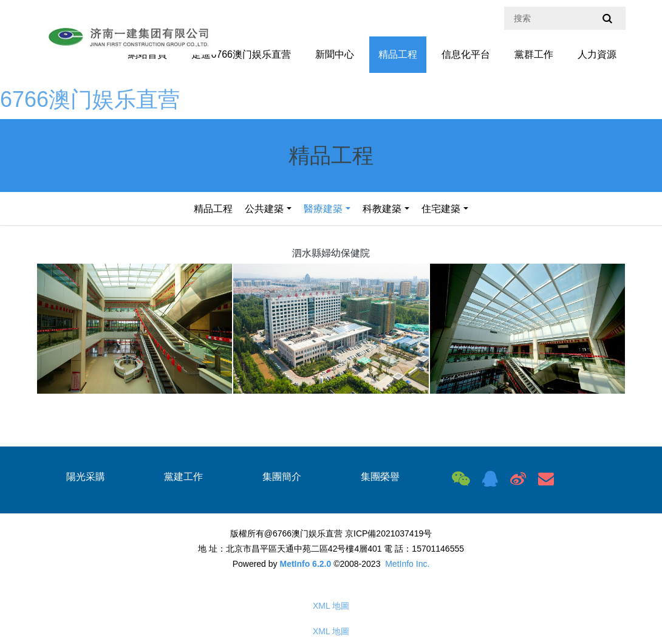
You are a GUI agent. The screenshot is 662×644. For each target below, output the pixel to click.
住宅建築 (441, 209)
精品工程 (398, 54)
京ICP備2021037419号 (388, 533)
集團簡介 (282, 477)
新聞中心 (335, 54)
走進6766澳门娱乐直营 (241, 54)
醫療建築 (323, 209)
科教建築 (382, 209)
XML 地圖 (331, 606)
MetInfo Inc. (407, 564)
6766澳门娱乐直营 (90, 99)
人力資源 (597, 54)
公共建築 (264, 209)
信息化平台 (466, 54)
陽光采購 (86, 477)
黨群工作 (534, 54)
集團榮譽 (380, 477)
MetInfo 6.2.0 (305, 564)
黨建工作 (183, 477)
